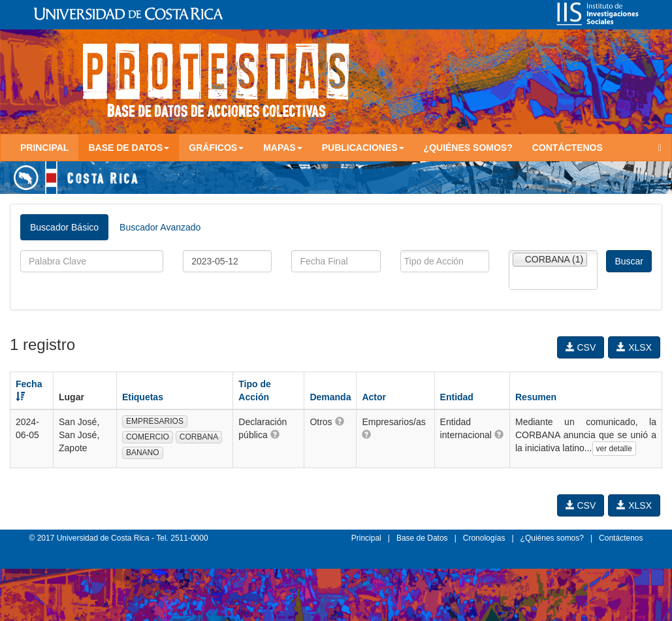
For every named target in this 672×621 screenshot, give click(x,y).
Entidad (457, 397)
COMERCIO (148, 437)
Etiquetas (143, 397)
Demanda (330, 397)
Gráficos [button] (216, 148)
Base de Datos (422, 538)
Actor (374, 397)
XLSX (634, 347)
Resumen (536, 397)
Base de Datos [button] (129, 148)
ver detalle (614, 449)
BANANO (143, 453)
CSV (581, 347)
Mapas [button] (283, 148)
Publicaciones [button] (363, 148)
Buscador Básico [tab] (64, 227)
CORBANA (199, 437)
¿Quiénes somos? (468, 148)
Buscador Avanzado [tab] (160, 227)
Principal (44, 148)
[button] (275, 434)
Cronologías (484, 538)
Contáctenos (568, 148)
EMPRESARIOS (155, 421)
